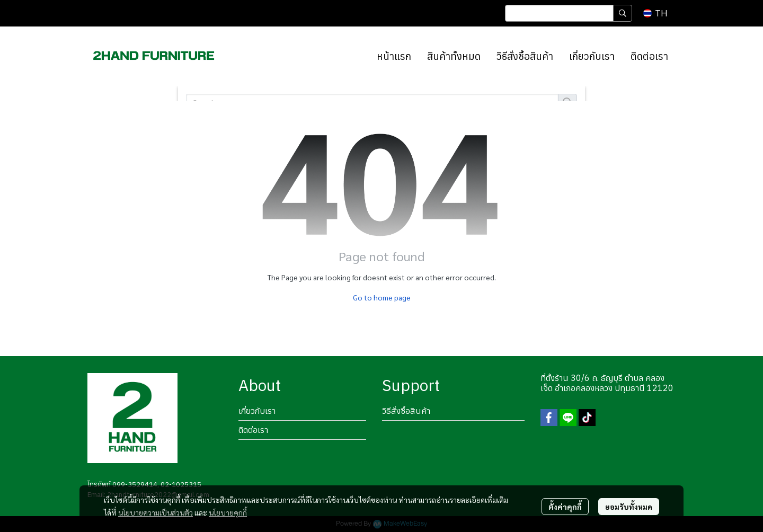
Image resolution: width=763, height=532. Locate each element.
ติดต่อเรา (253, 430)
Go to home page (382, 297)
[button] (569, 13)
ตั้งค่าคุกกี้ (565, 507)
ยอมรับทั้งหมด (629, 507)
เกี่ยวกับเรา (257, 411)
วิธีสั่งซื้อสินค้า (406, 411)
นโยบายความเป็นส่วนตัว (156, 512)
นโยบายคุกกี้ (228, 512)
